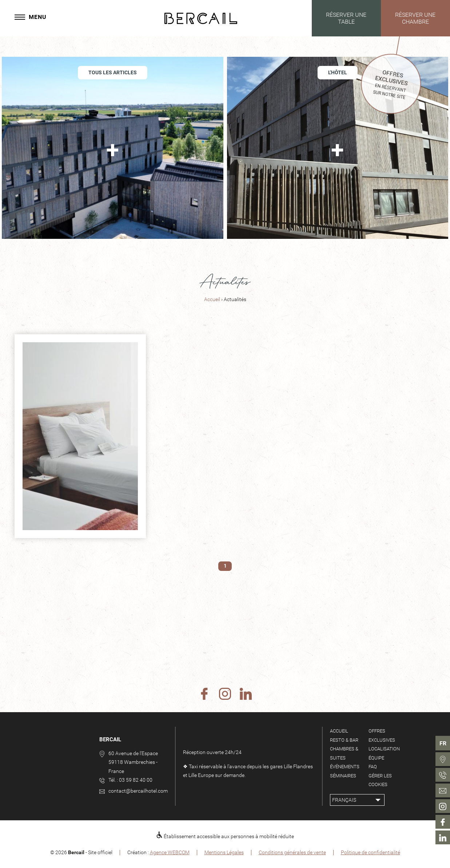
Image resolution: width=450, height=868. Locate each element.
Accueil (213, 299)
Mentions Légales (224, 852)
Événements (345, 767)
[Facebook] (204, 695)
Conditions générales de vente (292, 852)
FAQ (373, 767)
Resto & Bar (344, 740)
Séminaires (343, 776)
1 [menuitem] (225, 566)
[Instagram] (225, 695)
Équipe (376, 758)
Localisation (384, 749)
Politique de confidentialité (371, 852)
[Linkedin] (246, 695)
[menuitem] (443, 759)
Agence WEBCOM (170, 852)
